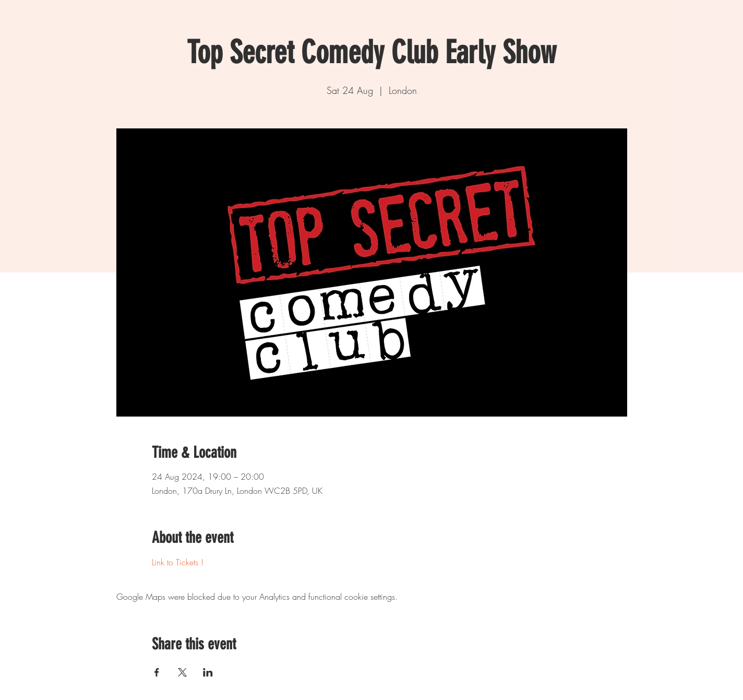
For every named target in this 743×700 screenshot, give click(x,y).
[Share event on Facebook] (157, 672)
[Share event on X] (182, 672)
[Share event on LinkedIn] (208, 672)
